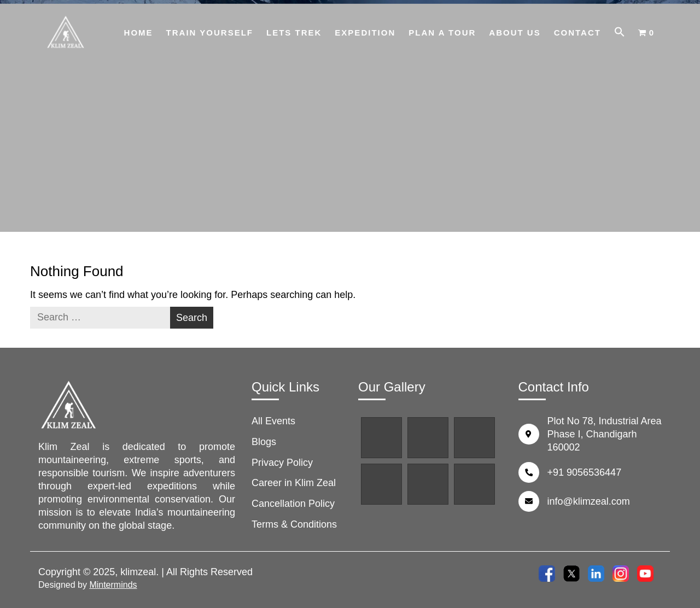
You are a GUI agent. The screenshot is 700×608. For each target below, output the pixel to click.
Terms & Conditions (294, 524)
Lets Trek (294, 33)
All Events (273, 421)
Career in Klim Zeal (294, 483)
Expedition (365, 33)
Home (139, 33)
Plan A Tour (442, 33)
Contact (577, 33)
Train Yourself (210, 33)
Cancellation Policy (293, 504)
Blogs (264, 442)
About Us (515, 33)
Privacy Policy (282, 463)
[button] (620, 34)
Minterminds (113, 585)
